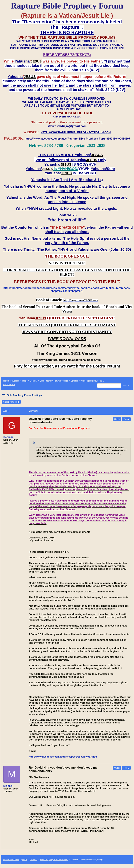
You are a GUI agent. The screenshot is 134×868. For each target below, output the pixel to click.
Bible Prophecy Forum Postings (54, 381)
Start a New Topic (11, 402)
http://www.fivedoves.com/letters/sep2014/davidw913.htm (63, 757)
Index (25, 381)
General (33, 381)
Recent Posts (9, 385)
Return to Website (11, 381)
